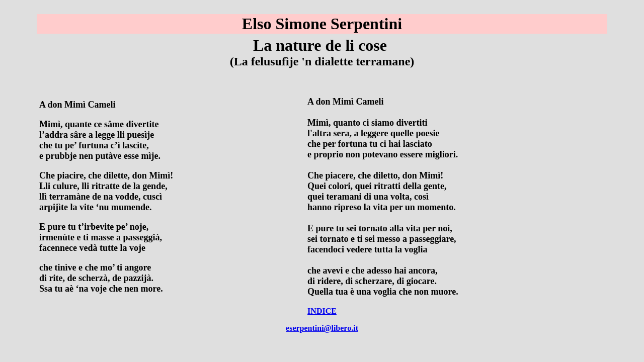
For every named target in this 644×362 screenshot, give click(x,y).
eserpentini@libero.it (322, 328)
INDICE (322, 311)
